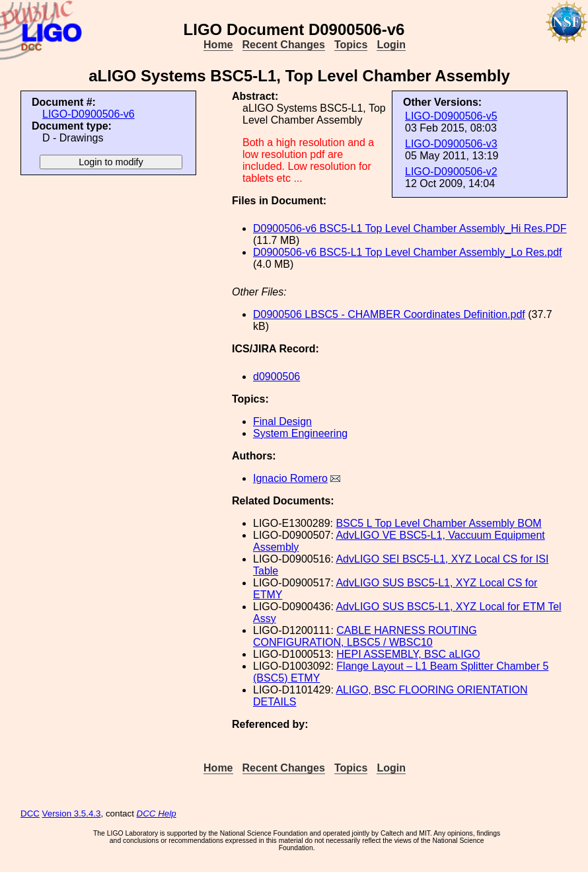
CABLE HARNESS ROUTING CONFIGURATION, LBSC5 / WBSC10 (365, 636)
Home (218, 45)
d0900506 (276, 377)
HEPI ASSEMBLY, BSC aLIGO (408, 654)
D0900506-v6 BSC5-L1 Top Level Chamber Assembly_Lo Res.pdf (408, 252)
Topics (351, 45)
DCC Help (157, 813)
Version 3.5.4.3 (72, 813)
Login (391, 45)
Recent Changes (284, 45)
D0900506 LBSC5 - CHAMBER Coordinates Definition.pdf (389, 314)
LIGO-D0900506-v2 (451, 172)
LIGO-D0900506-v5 (451, 116)
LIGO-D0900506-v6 (89, 114)
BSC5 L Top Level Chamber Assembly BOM (438, 523)
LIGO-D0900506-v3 (451, 144)
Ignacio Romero (290, 478)
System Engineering (300, 433)
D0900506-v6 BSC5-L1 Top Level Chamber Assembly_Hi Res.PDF (410, 228)
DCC (30, 813)
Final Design (282, 421)
